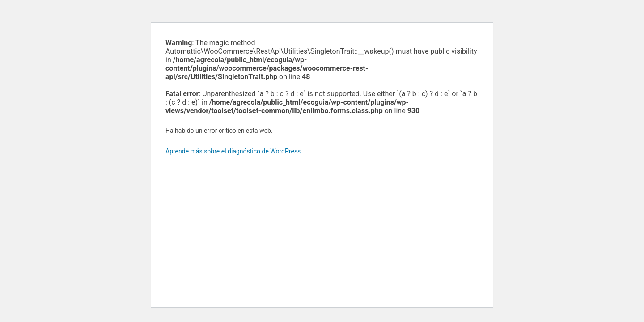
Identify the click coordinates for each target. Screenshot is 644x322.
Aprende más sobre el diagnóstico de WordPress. (234, 151)
